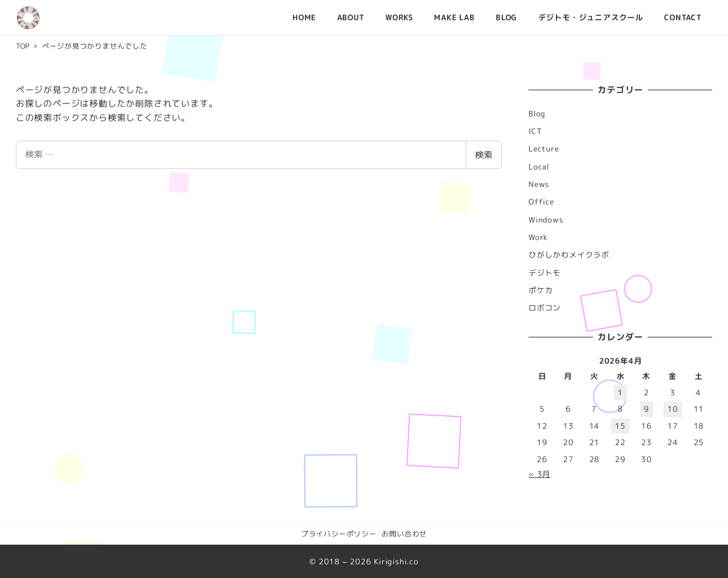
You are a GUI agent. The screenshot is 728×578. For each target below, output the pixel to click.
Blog (537, 114)
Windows (546, 220)
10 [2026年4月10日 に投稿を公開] (673, 409)
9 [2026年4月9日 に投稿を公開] (647, 409)
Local (539, 167)
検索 (484, 155)
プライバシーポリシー (339, 534)
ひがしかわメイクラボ (569, 255)
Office (541, 202)
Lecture (544, 149)
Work (538, 237)
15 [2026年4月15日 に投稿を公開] (620, 426)
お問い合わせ (404, 534)
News (539, 184)
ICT (535, 131)
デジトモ (545, 273)
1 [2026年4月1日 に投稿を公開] (620, 393)
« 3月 (539, 474)
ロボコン (545, 308)
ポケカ (541, 290)
